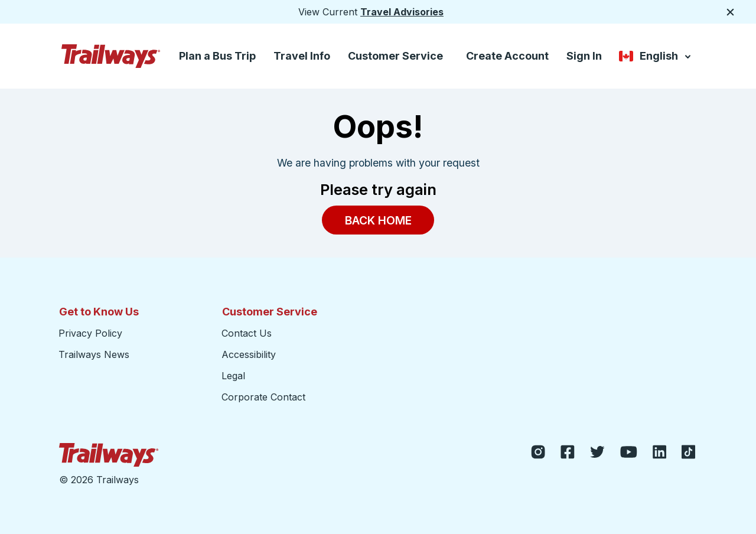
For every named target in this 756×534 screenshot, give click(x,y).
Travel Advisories (402, 12)
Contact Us (247, 333)
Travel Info (302, 56)
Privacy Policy (90, 333)
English (656, 57)
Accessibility (249, 354)
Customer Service (395, 56)
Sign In (584, 56)
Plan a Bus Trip (217, 56)
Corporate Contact (263, 397)
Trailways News (94, 354)
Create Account (507, 56)
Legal (233, 376)
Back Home (378, 220)
